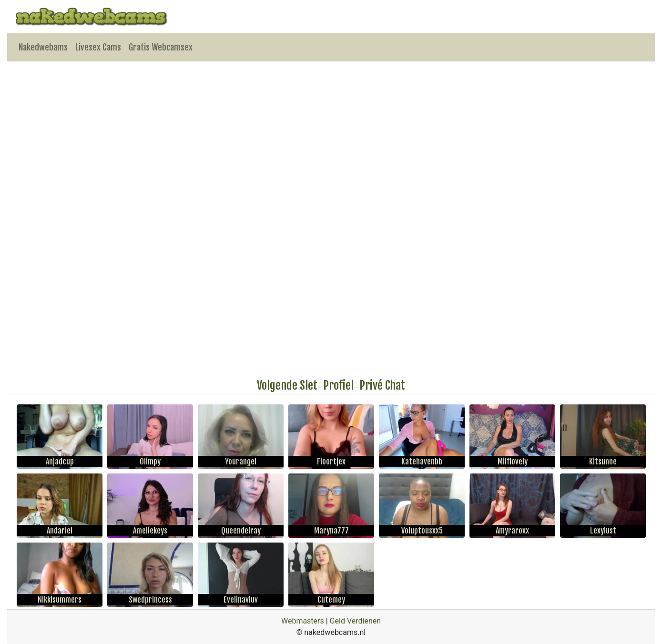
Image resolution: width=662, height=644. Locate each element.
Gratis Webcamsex (161, 47)
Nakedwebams (43, 47)
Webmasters (303, 621)
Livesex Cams (98, 47)
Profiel (338, 385)
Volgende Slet (287, 385)
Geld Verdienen (355, 621)
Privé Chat (382, 385)
